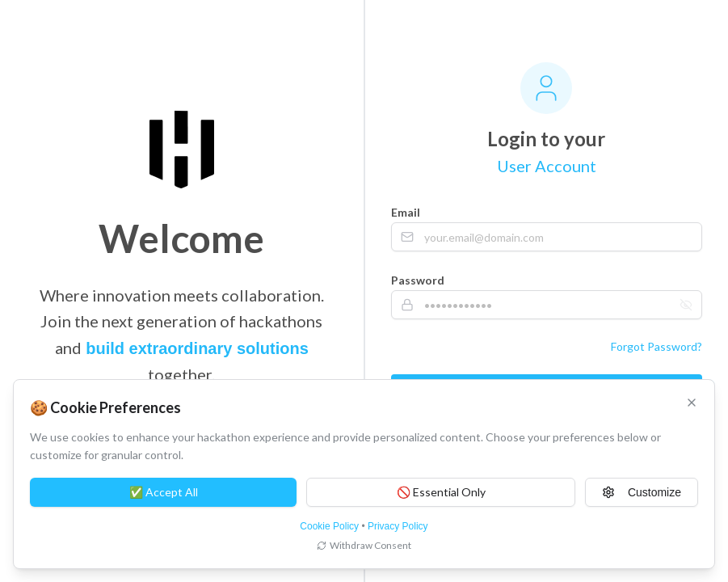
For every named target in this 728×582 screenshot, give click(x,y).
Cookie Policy (329, 526)
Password (418, 280)
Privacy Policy (398, 526)
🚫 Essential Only (441, 492)
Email (406, 212)
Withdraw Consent (364, 545)
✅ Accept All (164, 492)
